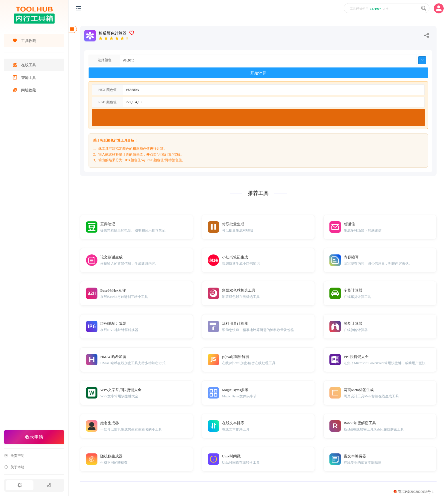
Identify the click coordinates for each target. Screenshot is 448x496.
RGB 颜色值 (107, 102)
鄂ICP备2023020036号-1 (414, 492)
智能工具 (24, 78)
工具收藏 (24, 41)
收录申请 (34, 437)
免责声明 (14, 456)
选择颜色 (105, 60)
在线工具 (24, 65)
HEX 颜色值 (107, 90)
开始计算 (258, 73)
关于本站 (14, 467)
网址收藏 (24, 90)
